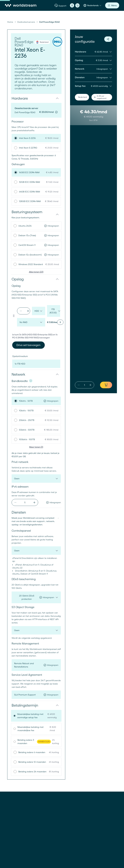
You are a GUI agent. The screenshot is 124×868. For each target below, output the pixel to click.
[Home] (21, 5)
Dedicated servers (26, 22)
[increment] (28, 311)
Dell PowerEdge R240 (49, 22)
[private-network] (36, 479)
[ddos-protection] (36, 597)
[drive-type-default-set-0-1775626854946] (39, 311)
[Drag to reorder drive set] (14, 316)
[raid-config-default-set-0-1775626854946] (31, 322)
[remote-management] (36, 665)
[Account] (72, 5)
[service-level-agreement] (36, 695)
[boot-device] (36, 364)
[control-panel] (36, 551)
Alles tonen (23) (36, 272)
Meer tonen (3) (36, 447)
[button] (36, 98)
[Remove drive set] (60, 322)
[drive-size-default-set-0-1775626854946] (54, 311)
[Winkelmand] (77, 5)
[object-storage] (36, 630)
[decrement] (21, 311)
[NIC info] (31, 381)
